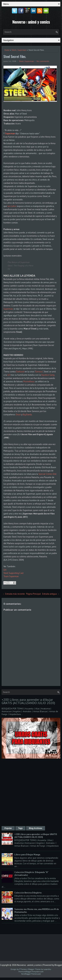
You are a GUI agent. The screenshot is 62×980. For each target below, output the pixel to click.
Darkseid (20, 372)
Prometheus (29, 382)
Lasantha (47, 969)
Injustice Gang (48, 375)
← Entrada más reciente (14, 594)
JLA (9, 375)
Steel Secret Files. (15, 56)
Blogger (58, 965)
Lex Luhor (12, 206)
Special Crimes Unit (47, 474)
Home (7, 50)
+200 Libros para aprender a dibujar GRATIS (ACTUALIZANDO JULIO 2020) (28, 701)
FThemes (23, 969)
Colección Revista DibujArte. (28, 893)
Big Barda (27, 415)
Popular (8, 828)
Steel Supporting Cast (13, 573)
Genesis (39, 372)
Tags (20, 828)
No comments (43, 61)
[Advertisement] (31, 793)
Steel (14, 50)
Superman (22, 50)
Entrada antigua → (51, 594)
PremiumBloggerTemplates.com (31, 972)
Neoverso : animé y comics (31, 22)
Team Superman (11, 576)
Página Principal (33, 594)
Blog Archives (36, 828)
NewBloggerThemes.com (31, 974)
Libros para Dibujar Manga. (27, 855)
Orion (18, 415)
